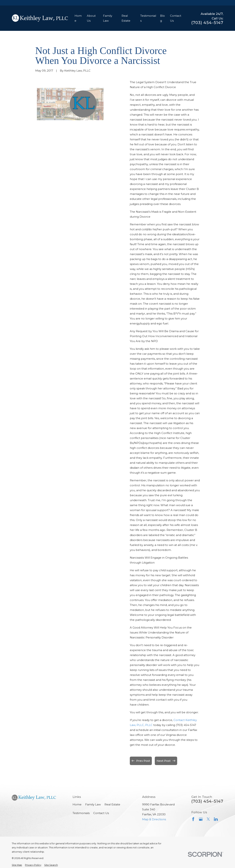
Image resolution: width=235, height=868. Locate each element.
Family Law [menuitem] (108, 18)
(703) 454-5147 (207, 23)
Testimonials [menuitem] (148, 18)
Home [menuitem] (78, 18)
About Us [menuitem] (91, 18)
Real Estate (112, 804)
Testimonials (81, 813)
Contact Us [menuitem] (176, 18)
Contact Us (101, 813)
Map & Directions (154, 819)
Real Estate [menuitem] (126, 18)
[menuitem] (17, 865)
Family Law (93, 804)
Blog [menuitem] (162, 18)
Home (77, 804)
